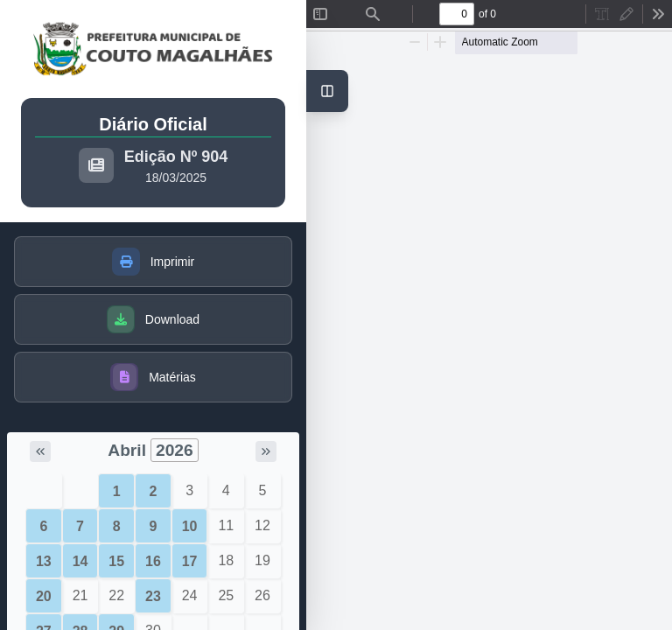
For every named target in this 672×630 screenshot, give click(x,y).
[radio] (602, 14)
